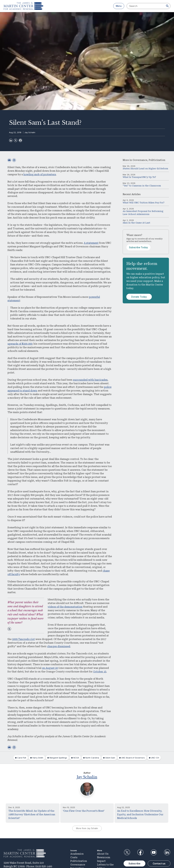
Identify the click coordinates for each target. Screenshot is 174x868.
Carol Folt (22, 758)
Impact (101, 861)
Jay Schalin (30, 132)
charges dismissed (59, 646)
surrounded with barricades (90, 380)
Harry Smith (38, 758)
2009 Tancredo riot (23, 639)
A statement (91, 243)
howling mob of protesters (40, 174)
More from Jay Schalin (87, 828)
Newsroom (104, 857)
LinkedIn (167, 852)
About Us (103, 854)
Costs (74, 857)
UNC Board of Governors (133, 758)
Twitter (127, 852)
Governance (140, 160)
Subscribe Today (138, 247)
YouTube (154, 852)
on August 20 (50, 668)
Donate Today (139, 297)
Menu (119, 6)
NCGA (76, 758)
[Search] (167, 6)
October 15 (100, 672)
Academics (77, 854)
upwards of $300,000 (20, 344)
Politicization (157, 160)
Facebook (140, 852)
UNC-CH (155, 758)
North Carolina (92, 758)
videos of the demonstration (65, 607)
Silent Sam (110, 758)
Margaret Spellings (58, 758)
